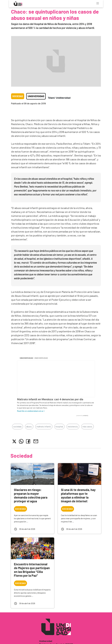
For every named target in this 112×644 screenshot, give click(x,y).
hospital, (59, 426)
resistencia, (73, 426)
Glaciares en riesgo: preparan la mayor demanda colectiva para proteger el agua (31, 495)
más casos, (88, 426)
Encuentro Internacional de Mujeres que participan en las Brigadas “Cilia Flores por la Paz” (32, 570)
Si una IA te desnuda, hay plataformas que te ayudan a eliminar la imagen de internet (78, 495)
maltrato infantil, (44, 426)
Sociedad (18, 96)
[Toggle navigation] (98, 3)
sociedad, (18, 426)
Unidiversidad (36, 96)
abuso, (29, 426)
